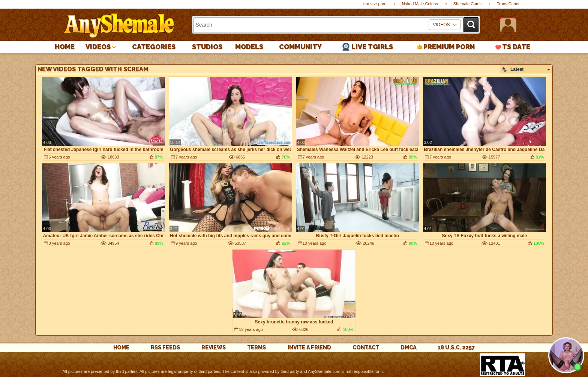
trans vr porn (375, 4)
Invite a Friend (309, 347)
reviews (214, 347)
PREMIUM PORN (449, 47)
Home (65, 47)
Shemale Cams (467, 4)
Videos (98, 47)
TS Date (516, 47)
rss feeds (165, 347)
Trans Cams (508, 4)
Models (249, 47)
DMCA (408, 347)
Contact (366, 347)
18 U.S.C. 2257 (456, 347)
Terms (256, 347)
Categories (154, 47)
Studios (207, 47)
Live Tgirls (372, 47)
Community (300, 47)
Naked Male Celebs (420, 4)
